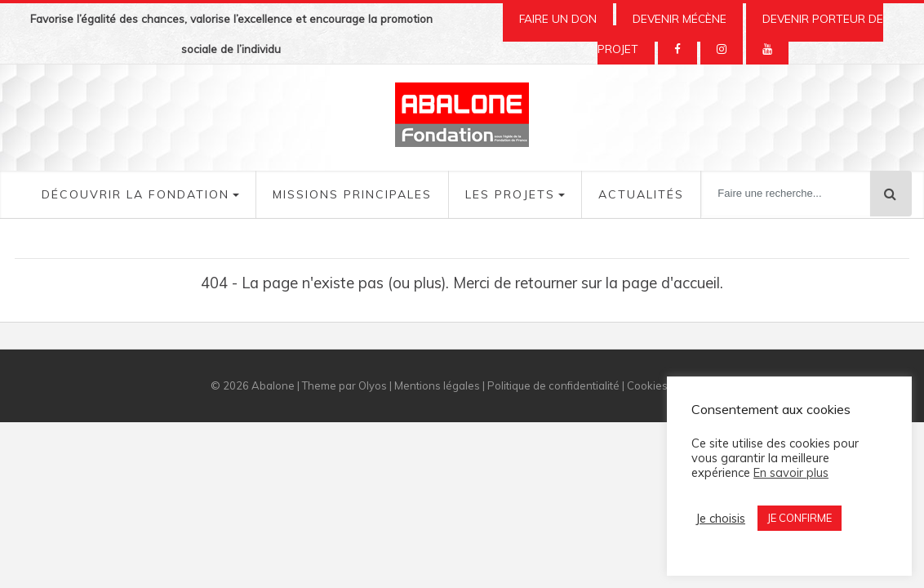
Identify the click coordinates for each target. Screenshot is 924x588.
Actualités (641, 194)
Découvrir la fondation (135, 194)
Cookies (647, 385)
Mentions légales (437, 385)
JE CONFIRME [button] (800, 518)
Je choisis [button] (720, 519)
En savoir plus (791, 472)
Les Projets (510, 194)
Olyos (373, 385)
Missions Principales (352, 194)
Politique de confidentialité (553, 385)
